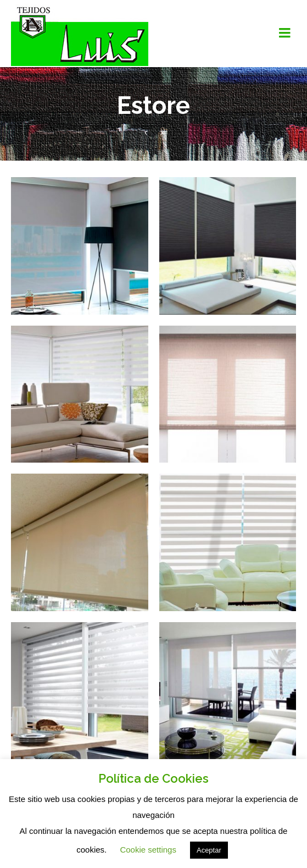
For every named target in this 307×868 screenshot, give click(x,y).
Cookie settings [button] (148, 850)
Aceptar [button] (209, 850)
